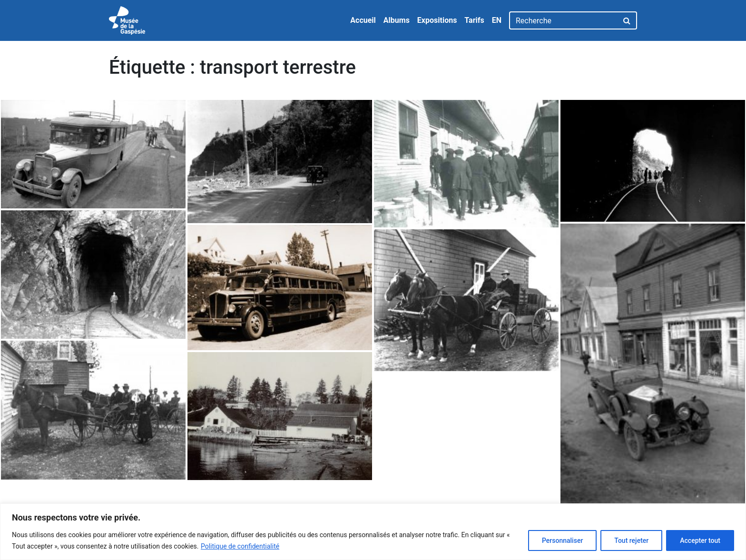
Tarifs (474, 20)
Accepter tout (700, 540)
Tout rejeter (631, 540)
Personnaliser (562, 540)
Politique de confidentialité (240, 546)
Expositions (437, 20)
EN (497, 20)
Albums (397, 20)
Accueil (363, 20)
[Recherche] (564, 20)
